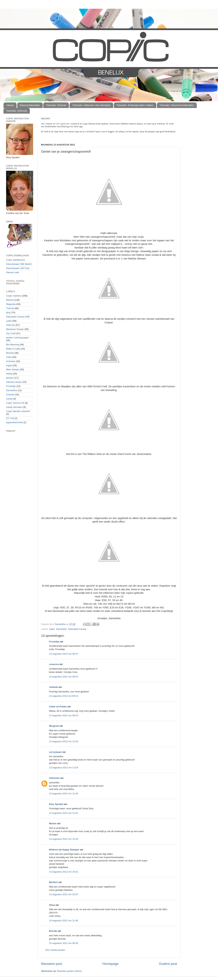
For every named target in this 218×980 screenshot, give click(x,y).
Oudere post (168, 964)
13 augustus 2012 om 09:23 (64, 715)
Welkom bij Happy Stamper (64, 850)
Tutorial (10, 308)
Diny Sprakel (56, 804)
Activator (11, 361)
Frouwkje (54, 642)
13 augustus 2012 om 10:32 (64, 741)
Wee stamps (13, 369)
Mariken (53, 882)
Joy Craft (11, 333)
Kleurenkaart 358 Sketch (19, 264)
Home (10, 105)
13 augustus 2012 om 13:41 (64, 813)
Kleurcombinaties (30, 105)
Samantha (61, 629)
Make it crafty (13, 349)
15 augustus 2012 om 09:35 (64, 943)
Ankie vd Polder (58, 707)
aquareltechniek (14, 422)
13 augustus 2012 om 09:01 (64, 677)
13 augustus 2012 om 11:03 (64, 768)
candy (9, 399)
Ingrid (9, 365)
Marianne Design (15, 329)
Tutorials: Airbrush (17, 111)
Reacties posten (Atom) (69, 971)
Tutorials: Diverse (56, 105)
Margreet (54, 726)
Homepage (110, 964)
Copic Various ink (15, 403)
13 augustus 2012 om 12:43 (64, 793)
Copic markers (14, 296)
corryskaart (55, 752)
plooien (10, 378)
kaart (52, 629)
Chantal (10, 395)
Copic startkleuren (16, 260)
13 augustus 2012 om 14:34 (64, 839)
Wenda (10, 300)
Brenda (53, 931)
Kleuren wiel (13, 272)
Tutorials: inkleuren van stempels (91, 105)
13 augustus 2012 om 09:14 (64, 696)
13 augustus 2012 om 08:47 (64, 654)
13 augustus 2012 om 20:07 (64, 894)
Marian (53, 823)
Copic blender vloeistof (18, 411)
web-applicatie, (63, 124)
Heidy (9, 374)
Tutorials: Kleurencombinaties (177, 105)
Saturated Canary (77, 629)
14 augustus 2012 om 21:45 (64, 921)
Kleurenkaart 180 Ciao (18, 268)
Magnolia (11, 304)
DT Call (10, 418)
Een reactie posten (55, 950)
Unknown (54, 778)
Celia (9, 357)
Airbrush (10, 325)
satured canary (14, 382)
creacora (54, 664)
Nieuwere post (52, 964)
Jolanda (53, 687)
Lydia (9, 321)
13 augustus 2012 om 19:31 (64, 872)
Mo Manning (13, 345)
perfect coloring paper (18, 338)
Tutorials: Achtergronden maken (135, 105)
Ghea (52, 905)
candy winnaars (14, 407)
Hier (43, 124)
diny (8, 312)
